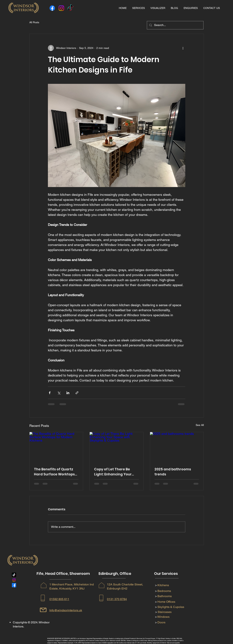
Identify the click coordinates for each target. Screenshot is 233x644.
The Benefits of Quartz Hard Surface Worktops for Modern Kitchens (54, 472)
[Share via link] (77, 393)
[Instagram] (61, 8)
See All (200, 425)
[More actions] (183, 48)
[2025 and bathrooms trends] (177, 447)
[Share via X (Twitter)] (59, 393)
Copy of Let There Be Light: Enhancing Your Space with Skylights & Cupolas (114, 472)
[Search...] (175, 25)
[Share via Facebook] (50, 393)
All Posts (34, 22)
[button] (139, 8)
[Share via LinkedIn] (68, 393)
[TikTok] (70, 8)
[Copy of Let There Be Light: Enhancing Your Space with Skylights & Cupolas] (117, 447)
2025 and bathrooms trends (173, 472)
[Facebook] (52, 8)
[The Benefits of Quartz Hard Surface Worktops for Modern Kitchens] (56, 447)
